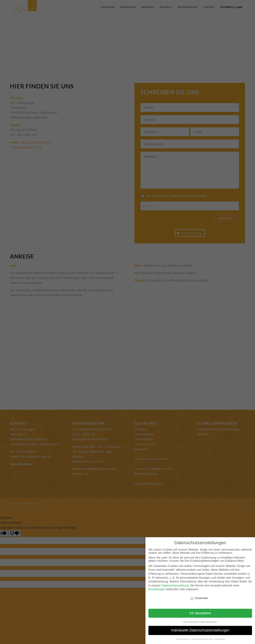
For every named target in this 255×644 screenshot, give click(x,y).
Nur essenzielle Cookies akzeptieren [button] (200, 622)
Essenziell (199, 598)
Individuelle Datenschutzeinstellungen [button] (200, 630)
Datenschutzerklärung (175, 585)
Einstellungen (157, 589)
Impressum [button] (220, 639)
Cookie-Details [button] (183, 639)
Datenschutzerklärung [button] (202, 639)
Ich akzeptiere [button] (200, 613)
